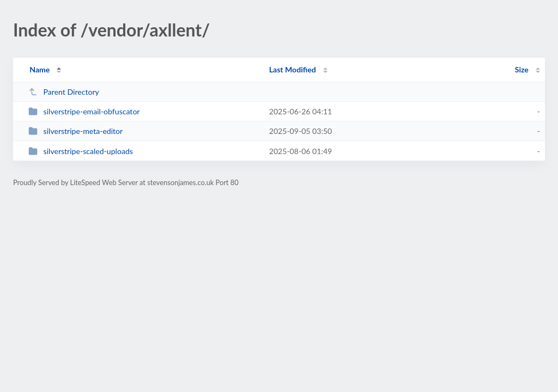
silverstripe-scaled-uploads (81, 151)
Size (522, 69)
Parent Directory (64, 92)
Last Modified (293, 69)
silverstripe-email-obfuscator (84, 111)
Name (40, 69)
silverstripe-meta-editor (75, 131)
